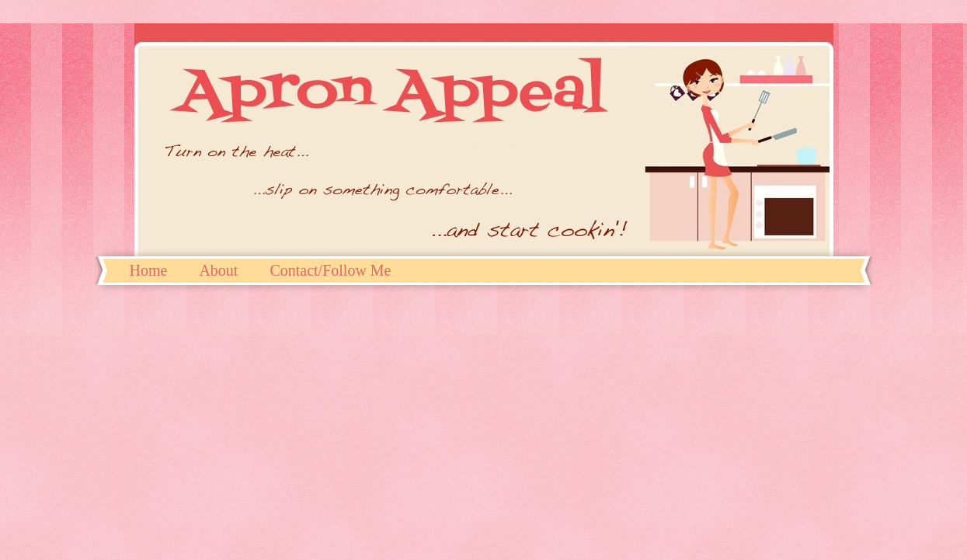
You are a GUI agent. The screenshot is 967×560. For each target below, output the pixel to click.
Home (149, 270)
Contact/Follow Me (330, 270)
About (218, 270)
